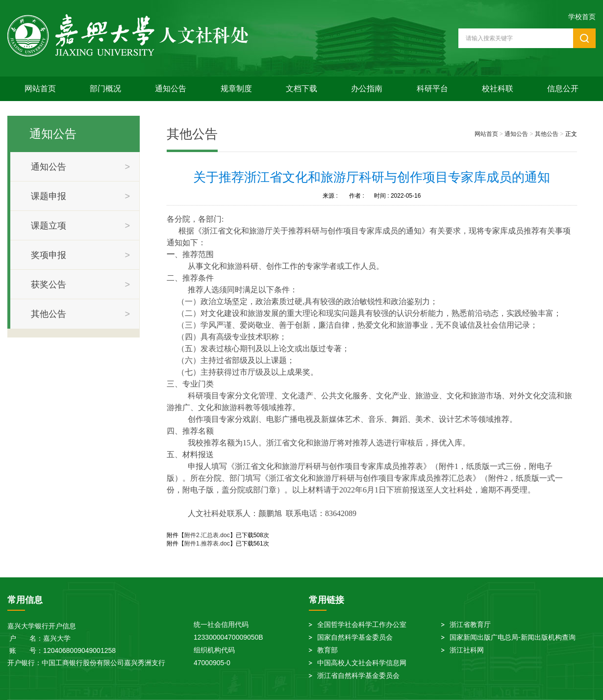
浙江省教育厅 (470, 624)
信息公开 (563, 89)
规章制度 (236, 89)
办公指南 (367, 89)
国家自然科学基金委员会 (355, 637)
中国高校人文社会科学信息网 (362, 663)
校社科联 (498, 89)
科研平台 (432, 89)
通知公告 (171, 89)
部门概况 (105, 89)
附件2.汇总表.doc (207, 535)
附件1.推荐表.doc (207, 544)
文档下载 (301, 89)
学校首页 (582, 17)
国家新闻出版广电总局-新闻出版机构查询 (513, 637)
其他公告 (547, 134)
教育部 (327, 650)
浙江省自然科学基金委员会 (358, 675)
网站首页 (40, 89)
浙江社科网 (467, 650)
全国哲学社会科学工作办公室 (362, 624)
